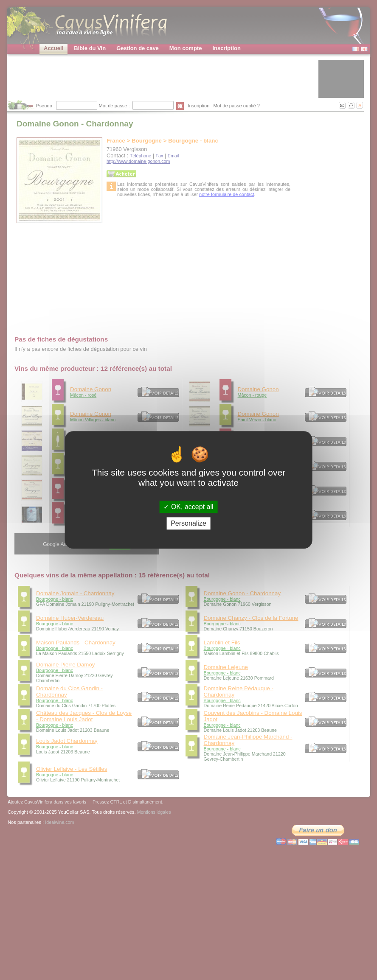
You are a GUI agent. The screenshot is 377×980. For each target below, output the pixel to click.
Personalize (188, 524)
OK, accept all (188, 507)
